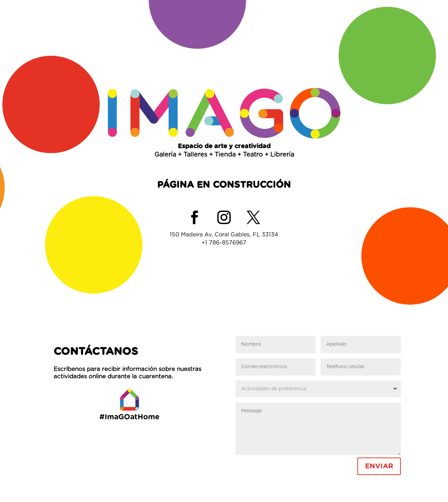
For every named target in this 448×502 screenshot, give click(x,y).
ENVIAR (379, 466)
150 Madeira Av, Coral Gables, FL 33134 (224, 235)
